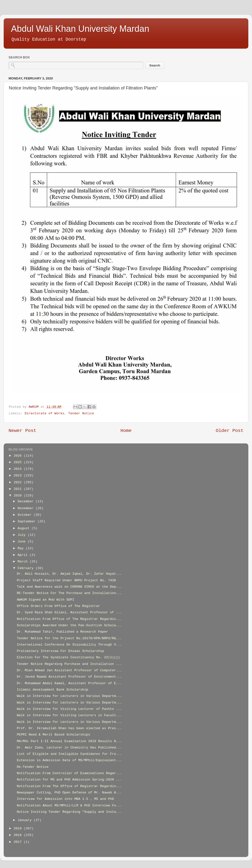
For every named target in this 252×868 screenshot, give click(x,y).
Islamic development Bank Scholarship (53, 690)
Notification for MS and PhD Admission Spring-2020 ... (69, 780)
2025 (19, 462)
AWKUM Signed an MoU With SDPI (46, 600)
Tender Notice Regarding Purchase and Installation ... (69, 664)
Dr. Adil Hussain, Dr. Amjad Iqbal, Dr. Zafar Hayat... (69, 574)
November (27, 508)
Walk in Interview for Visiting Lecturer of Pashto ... (69, 709)
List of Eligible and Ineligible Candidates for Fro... (69, 754)
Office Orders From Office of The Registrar (58, 606)
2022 (19, 482)
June (23, 542)
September (28, 522)
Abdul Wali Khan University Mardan (80, 29)
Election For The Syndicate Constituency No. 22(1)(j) (68, 657)
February (27, 568)
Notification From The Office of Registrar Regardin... (69, 786)
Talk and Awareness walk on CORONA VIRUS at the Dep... (69, 587)
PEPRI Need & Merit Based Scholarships (54, 735)
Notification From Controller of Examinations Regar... (69, 773)
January (26, 820)
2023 (19, 476)
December (27, 501)
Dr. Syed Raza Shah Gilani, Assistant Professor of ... (69, 612)
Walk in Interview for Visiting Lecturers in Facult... (69, 715)
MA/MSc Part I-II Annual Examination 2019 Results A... (69, 741)
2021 (19, 489)
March (24, 562)
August (25, 528)
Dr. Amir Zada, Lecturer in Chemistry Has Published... (69, 748)
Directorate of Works (45, 413)
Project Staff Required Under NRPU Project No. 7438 (66, 580)
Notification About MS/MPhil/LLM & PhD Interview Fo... (69, 806)
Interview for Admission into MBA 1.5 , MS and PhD (65, 799)
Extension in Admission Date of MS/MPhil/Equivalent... (69, 760)
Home (126, 431)
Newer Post (22, 431)
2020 (19, 496)
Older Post (230, 431)
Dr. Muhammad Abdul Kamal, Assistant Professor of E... (69, 683)
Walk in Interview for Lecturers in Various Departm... (69, 696)
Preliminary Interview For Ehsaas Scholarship (60, 651)
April (24, 555)
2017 (19, 842)
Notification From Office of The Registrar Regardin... (69, 619)
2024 (19, 469)
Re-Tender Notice (33, 767)
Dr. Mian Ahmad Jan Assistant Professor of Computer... (69, 670)
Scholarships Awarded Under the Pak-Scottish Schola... (69, 625)
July (23, 535)
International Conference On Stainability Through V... (69, 645)
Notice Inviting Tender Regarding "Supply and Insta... (69, 812)
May (22, 548)
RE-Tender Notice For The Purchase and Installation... (69, 593)
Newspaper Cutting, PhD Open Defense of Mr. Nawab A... (69, 793)
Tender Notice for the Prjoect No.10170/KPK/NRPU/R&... (69, 638)
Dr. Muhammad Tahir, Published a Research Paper (63, 632)
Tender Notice (81, 413)
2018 (19, 835)
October (26, 515)
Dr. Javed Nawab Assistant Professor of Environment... (69, 677)
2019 (19, 829)
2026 (19, 456)
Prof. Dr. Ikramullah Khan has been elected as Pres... (69, 728)
